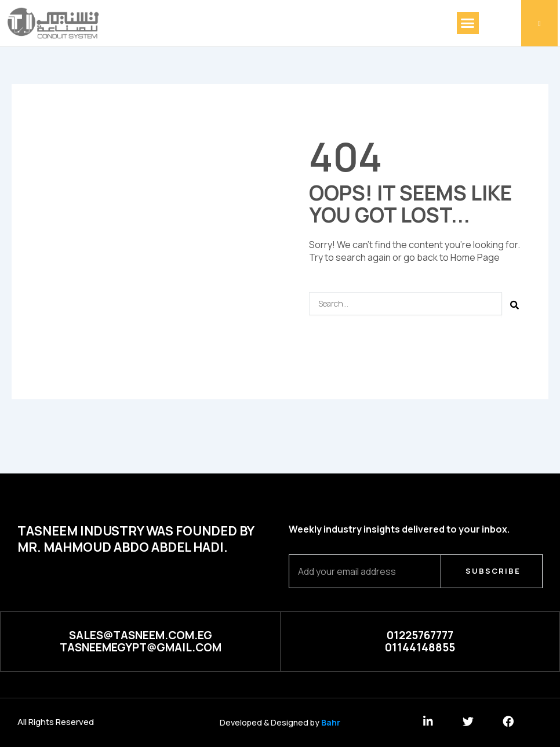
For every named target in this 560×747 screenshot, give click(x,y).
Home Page (475, 257)
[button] (468, 23)
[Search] (515, 305)
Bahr (331, 722)
